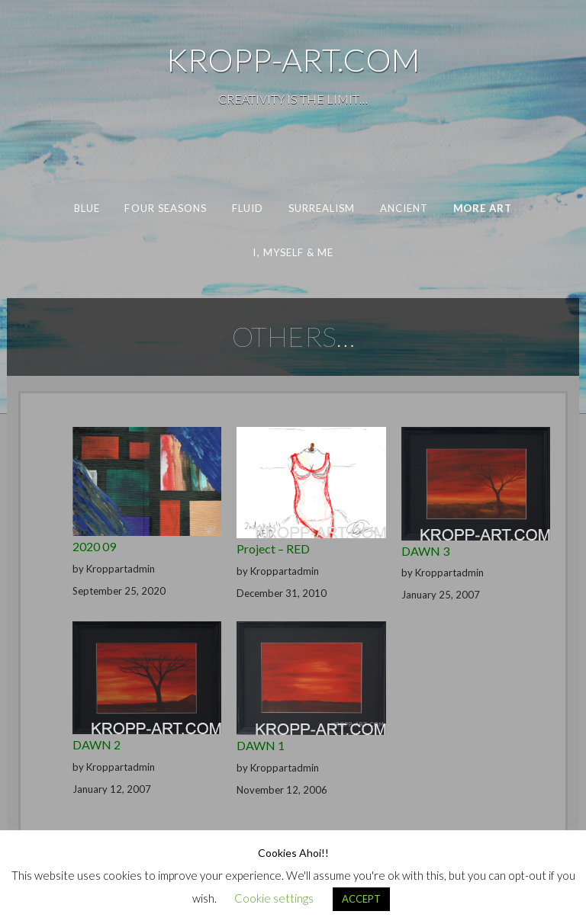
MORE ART (483, 208)
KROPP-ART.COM (293, 59)
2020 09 (94, 546)
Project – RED (273, 549)
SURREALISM (322, 208)
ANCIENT (404, 208)
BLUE (87, 208)
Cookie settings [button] (274, 898)
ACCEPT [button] (361, 899)
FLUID (248, 208)
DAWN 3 (425, 551)
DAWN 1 (261, 745)
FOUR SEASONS (166, 208)
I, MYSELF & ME (293, 252)
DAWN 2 (97, 744)
